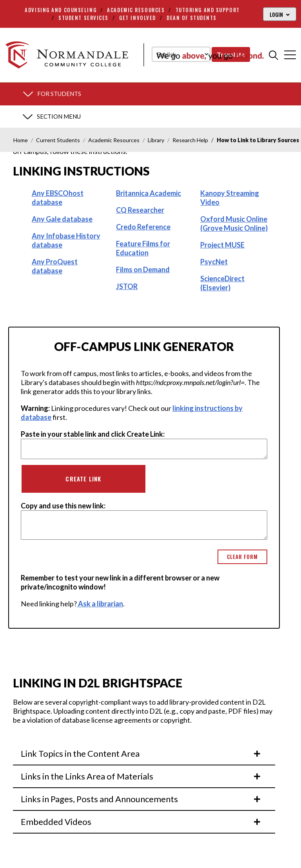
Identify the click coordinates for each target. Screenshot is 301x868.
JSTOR (127, 286)
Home (21, 140)
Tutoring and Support (208, 10)
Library (156, 140)
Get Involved (138, 18)
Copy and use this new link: (63, 506)
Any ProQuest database (55, 266)
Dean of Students (192, 18)
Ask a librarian (100, 604)
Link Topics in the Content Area (141, 753)
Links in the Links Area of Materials (141, 776)
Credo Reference (143, 227)
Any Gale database (62, 219)
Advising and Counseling (61, 10)
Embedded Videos (141, 822)
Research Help (190, 140)
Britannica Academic (149, 193)
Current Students (58, 140)
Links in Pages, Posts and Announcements (141, 799)
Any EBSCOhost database (58, 198)
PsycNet (214, 262)
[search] (274, 55)
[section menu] (150, 94)
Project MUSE (222, 245)
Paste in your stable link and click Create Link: (93, 434)
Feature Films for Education (143, 248)
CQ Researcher (140, 210)
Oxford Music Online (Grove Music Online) (234, 223)
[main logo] (134, 55)
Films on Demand (143, 269)
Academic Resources (136, 10)
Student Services (83, 18)
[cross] (290, 55)
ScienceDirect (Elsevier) (222, 283)
